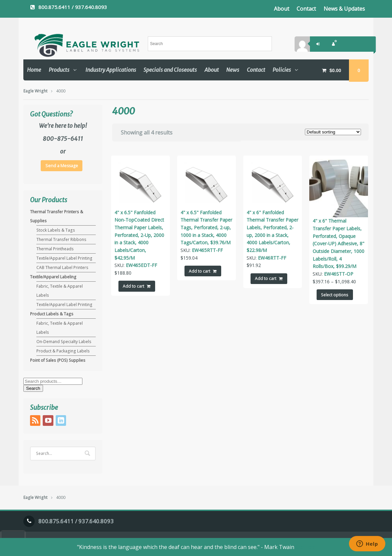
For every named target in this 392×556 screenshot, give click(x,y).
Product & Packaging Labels (63, 351)
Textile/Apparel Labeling (53, 277)
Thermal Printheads (55, 249)
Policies (282, 70)
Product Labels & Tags (52, 314)
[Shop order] (333, 132)
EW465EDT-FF (141, 265)
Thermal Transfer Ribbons (61, 239)
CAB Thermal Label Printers (62, 267)
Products (59, 70)
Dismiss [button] (305, 547)
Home (34, 70)
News (233, 70)
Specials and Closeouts (170, 70)
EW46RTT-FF (272, 258)
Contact (306, 9)
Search (33, 388)
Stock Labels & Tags (56, 230)
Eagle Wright (35, 91)
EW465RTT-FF (207, 250)
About (282, 9)
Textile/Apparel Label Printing (64, 258)
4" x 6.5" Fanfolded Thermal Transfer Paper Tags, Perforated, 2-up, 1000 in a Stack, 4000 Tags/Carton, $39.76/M (206, 228)
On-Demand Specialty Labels (64, 342)
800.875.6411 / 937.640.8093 (73, 7)
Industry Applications (111, 70)
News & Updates (344, 9)
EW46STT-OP (339, 274)
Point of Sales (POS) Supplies (58, 360)
